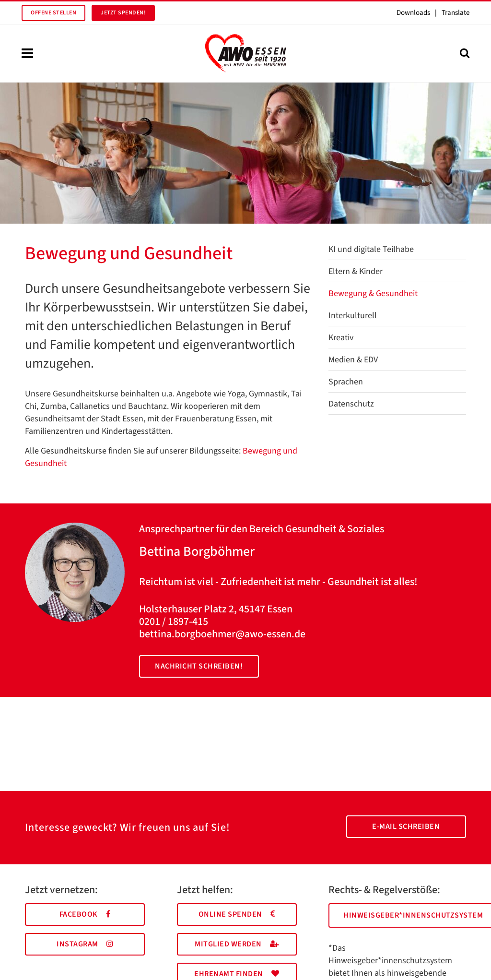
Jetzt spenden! (123, 13)
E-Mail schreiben (406, 826)
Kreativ (341, 338)
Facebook (85, 914)
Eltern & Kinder (356, 271)
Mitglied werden (237, 944)
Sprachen (346, 382)
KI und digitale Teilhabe (371, 249)
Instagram (85, 944)
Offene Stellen (53, 13)
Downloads (413, 13)
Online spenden (237, 914)
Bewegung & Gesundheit (373, 293)
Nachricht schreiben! (199, 666)
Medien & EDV (353, 360)
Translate (456, 13)
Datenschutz (351, 404)
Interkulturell (353, 316)
